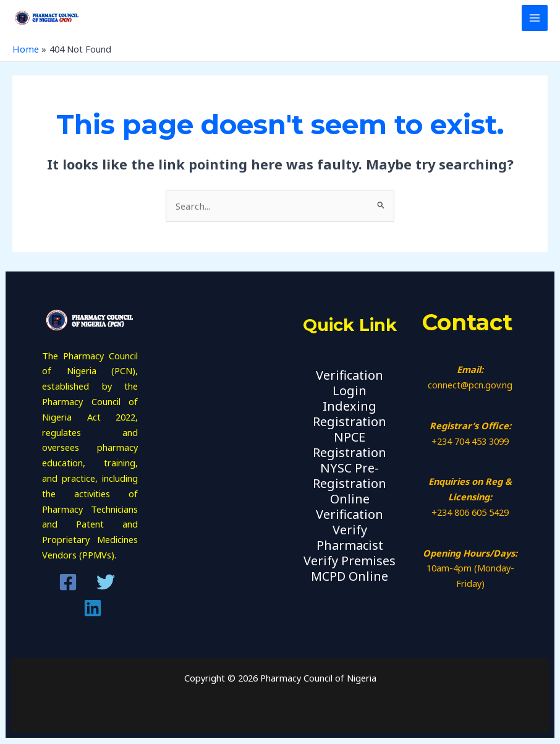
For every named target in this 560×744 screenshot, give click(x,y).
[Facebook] (68, 583)
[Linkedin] (93, 609)
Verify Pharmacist (350, 537)
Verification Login (350, 384)
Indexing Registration (350, 414)
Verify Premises (350, 560)
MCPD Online (350, 575)
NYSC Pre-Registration (350, 476)
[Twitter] (106, 583)
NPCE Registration (350, 445)
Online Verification (350, 507)
